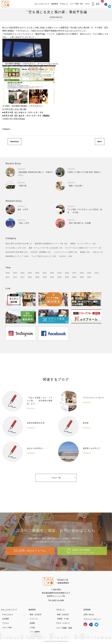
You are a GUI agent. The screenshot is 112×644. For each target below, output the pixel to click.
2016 (82, 273)
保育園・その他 (63, 619)
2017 (74, 273)
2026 (7, 273)
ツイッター (110, 6)
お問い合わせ (89, 614)
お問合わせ (97, 4)
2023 (30, 273)
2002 (89, 277)
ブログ (87, 4)
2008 (45, 277)
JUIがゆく (63, 256)
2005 (67, 277)
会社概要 (6, 619)
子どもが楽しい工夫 (14, 248)
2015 (89, 273)
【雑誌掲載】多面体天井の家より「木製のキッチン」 (35, 172)
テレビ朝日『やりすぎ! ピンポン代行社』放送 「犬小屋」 (85, 209)
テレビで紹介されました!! (42, 256)
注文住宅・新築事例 (38, 252)
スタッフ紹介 (7, 627)
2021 (45, 273)
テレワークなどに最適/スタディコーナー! (82, 248)
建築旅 (83, 252)
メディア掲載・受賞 (76, 4)
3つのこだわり (8, 614)
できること (64, 4)
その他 (32, 627)
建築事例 (55, 4)
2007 (52, 277)
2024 (22, 273)
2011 (22, 277)
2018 (67, 273)
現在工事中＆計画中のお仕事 (17, 244)
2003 (82, 277)
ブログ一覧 (63, 483)
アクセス (6, 623)
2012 (15, 277)
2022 (37, 273)
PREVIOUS (14, 142)
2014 (96, 273)
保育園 (32, 623)
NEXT (100, 142)
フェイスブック (106, 4)
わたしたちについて (42, 4)
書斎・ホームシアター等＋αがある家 (43, 248)
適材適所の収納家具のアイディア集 (49, 244)
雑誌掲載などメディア (14, 256)
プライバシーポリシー (92, 619)
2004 (74, 277)
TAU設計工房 (5, 4)
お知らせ (96, 252)
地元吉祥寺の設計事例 (14, 252)
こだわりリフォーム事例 (63, 252)
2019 (59, 273)
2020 (52, 273)
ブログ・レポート (63, 623)
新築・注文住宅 (36, 614)
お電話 (92, 4)
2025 (15, 273)
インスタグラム (102, 2)
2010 (30, 277)
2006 (59, 277)
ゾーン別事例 (35, 632)
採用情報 (87, 610)
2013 (7, 277)
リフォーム (34, 619)
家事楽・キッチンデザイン (81, 244)
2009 (37, 277)
